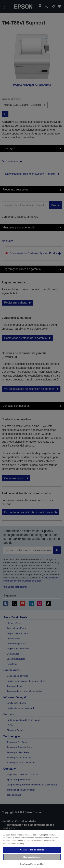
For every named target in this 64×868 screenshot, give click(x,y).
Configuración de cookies (32, 864)
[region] (32, 849)
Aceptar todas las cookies (32, 850)
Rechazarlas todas (32, 857)
